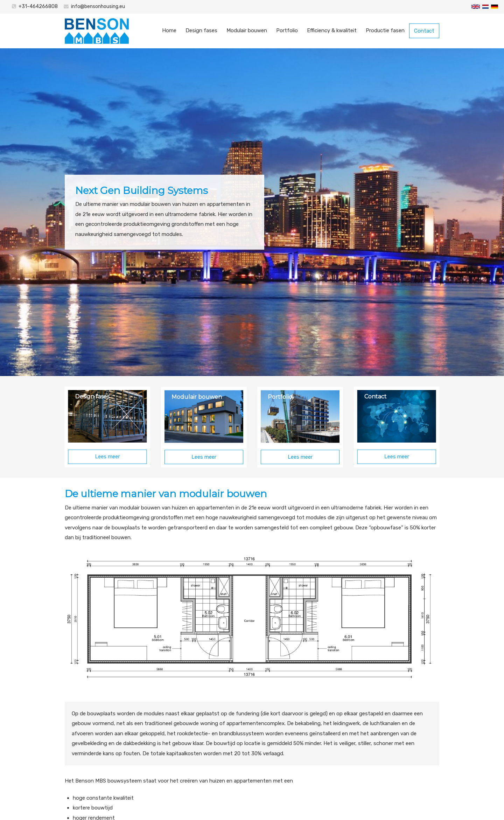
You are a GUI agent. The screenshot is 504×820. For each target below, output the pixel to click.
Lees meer (100, 457)
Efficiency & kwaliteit (332, 30)
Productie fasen (385, 30)
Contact (424, 31)
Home (169, 30)
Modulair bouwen (247, 30)
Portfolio (287, 30)
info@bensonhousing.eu (98, 6)
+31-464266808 (38, 6)
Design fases (201, 30)
